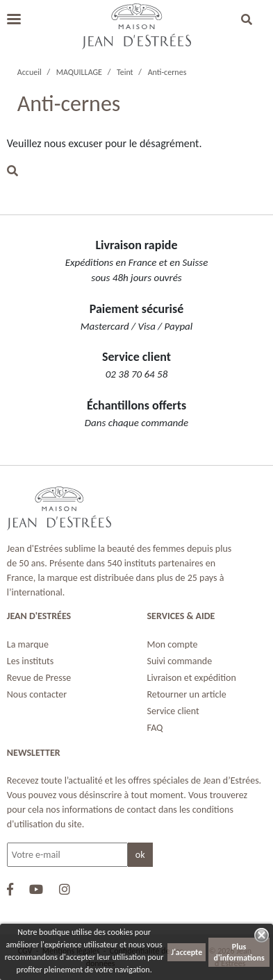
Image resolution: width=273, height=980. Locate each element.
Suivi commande (180, 661)
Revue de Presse (39, 678)
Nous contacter (37, 694)
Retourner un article (187, 694)
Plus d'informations (239, 952)
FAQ (155, 728)
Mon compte (173, 644)
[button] (247, 21)
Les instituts (30, 661)
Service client (173, 711)
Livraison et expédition (192, 678)
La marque (28, 644)
